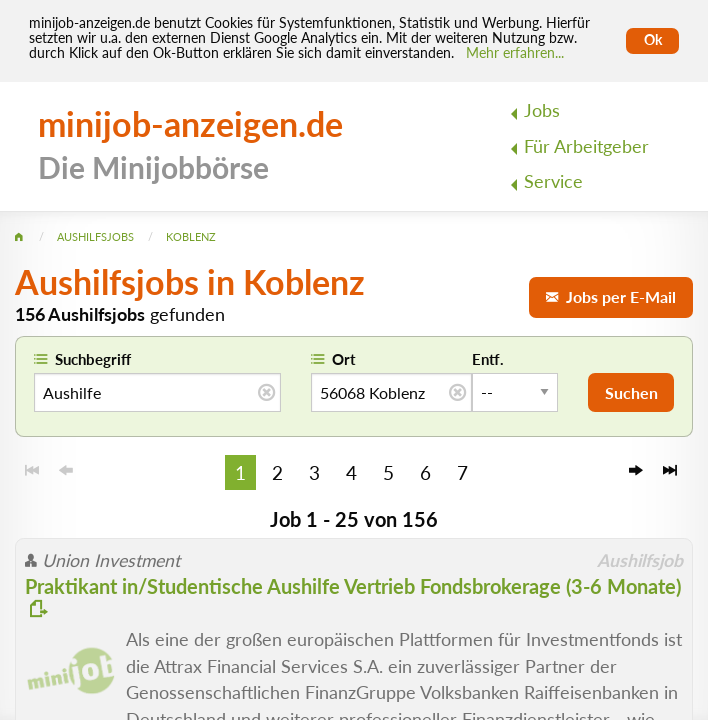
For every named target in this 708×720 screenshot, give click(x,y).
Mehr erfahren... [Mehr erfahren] (515, 53)
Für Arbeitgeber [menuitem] (586, 146)
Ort (344, 359)
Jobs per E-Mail (611, 296)
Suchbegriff (93, 359)
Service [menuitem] (553, 181)
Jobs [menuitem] (542, 110)
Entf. (488, 359)
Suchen (631, 392)
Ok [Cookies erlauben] (653, 40)
